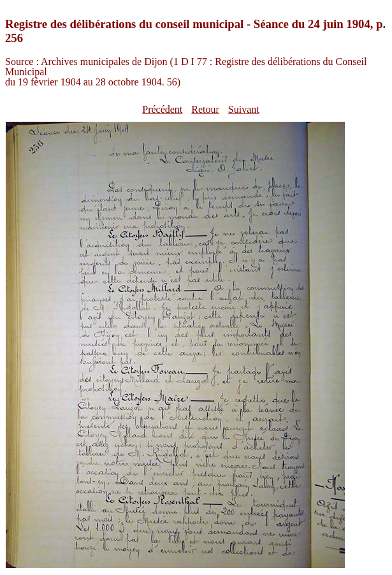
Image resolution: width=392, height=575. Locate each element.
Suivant (244, 109)
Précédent (162, 109)
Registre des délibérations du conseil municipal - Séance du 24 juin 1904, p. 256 (195, 31)
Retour (205, 109)
